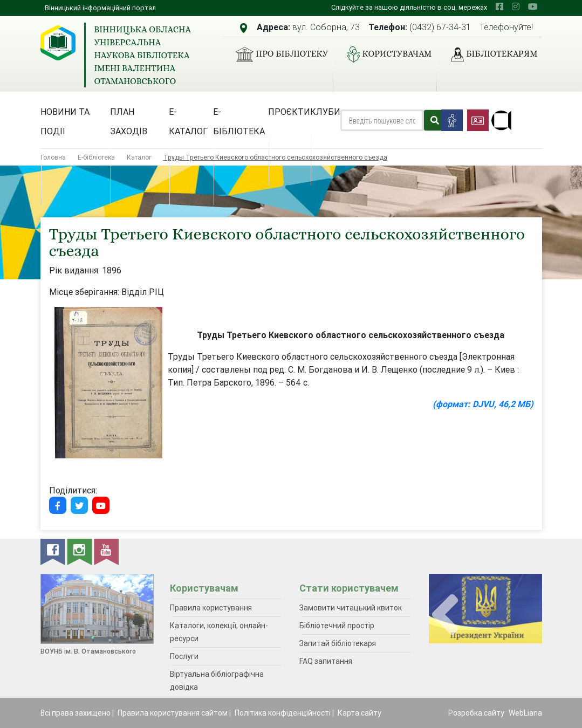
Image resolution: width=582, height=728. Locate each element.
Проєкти (289, 112)
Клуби (325, 112)
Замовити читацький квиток (351, 608)
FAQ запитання (326, 661)
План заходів (129, 121)
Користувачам (385, 54)
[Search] (382, 120)
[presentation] (445, 615)
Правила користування (211, 608)
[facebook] (499, 6)
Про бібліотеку (278, 54)
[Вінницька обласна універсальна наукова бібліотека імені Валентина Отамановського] (58, 43)
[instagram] (516, 6)
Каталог (139, 157)
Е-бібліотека (239, 121)
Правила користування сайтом (173, 713)
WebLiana (525, 713)
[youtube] (533, 6)
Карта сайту (360, 713)
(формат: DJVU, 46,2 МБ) (483, 404)
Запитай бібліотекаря (338, 643)
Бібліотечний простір (337, 626)
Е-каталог (188, 121)
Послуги (184, 656)
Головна (53, 157)
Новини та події (65, 121)
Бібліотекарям (490, 54)
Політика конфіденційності (283, 713)
